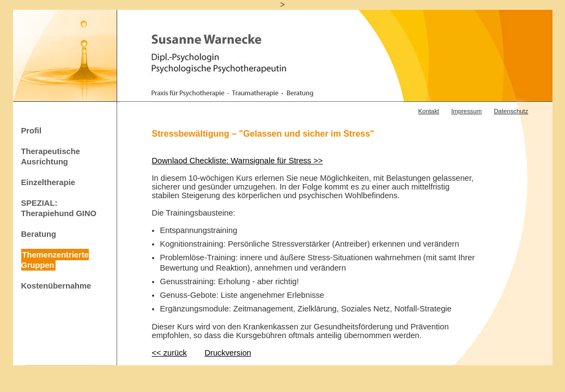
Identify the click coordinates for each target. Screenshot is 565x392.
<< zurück (169, 353)
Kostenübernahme (56, 286)
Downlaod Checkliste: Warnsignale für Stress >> (238, 161)
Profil (31, 130)
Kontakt (429, 111)
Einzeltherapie (48, 182)
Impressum (466, 111)
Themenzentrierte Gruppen (55, 260)
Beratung (39, 234)
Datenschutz (511, 111)
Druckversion (228, 353)
